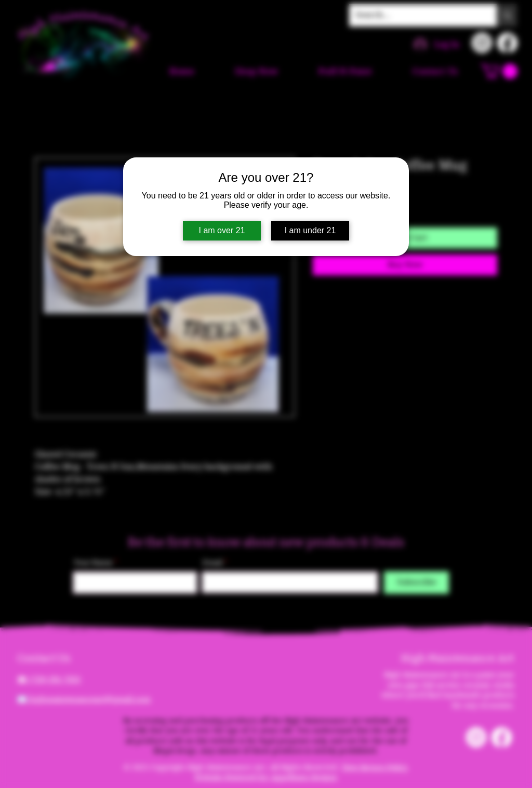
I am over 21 (222, 230)
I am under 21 (310, 230)
